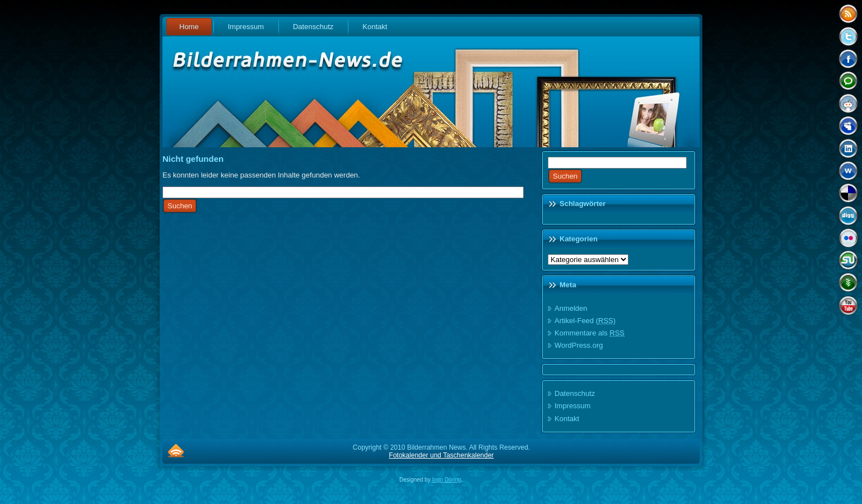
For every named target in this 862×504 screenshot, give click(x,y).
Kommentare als (590, 333)
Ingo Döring (446, 480)
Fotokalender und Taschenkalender (441, 455)
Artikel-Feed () (585, 321)
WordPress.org (579, 345)
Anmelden (571, 308)
